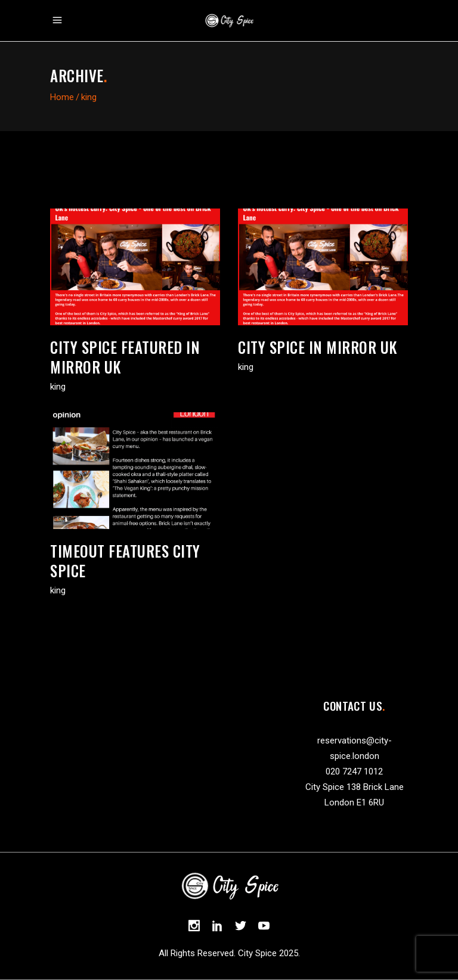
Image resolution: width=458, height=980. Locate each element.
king (58, 387)
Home (62, 97)
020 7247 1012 (354, 771)
